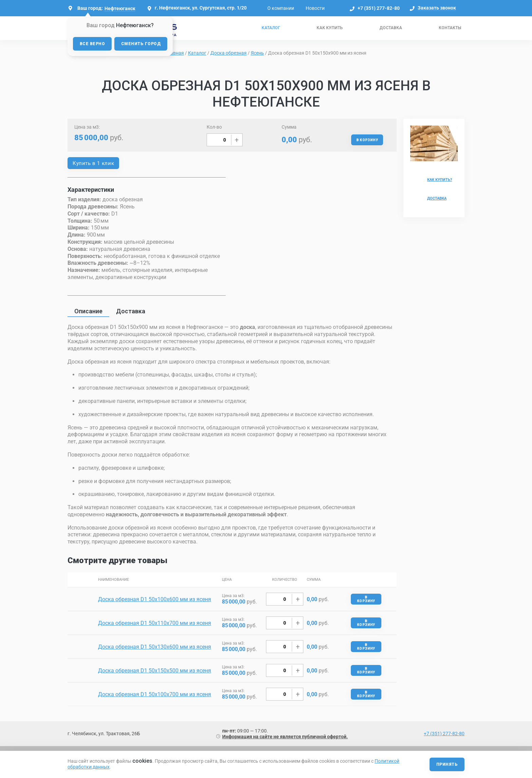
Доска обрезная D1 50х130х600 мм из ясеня (155, 647)
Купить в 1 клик (93, 163)
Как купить (330, 28)
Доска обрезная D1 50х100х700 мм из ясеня (155, 694)
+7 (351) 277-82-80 (379, 8)
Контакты (450, 28)
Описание (88, 311)
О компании (281, 8)
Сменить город (141, 44)
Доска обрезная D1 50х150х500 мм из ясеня (155, 671)
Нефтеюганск (120, 8)
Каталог (271, 28)
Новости (315, 8)
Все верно (92, 44)
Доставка (391, 28)
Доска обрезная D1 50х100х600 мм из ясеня (155, 599)
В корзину (367, 140)
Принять (447, 764)
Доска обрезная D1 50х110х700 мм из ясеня (155, 623)
